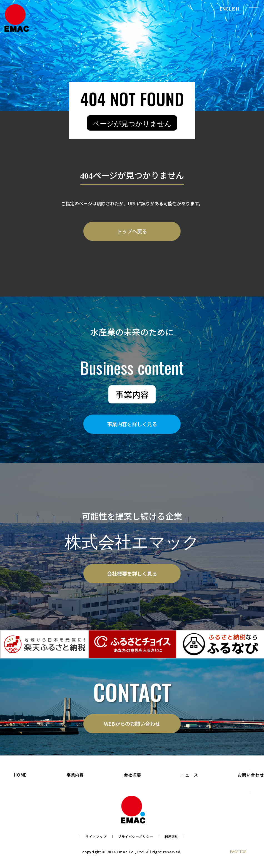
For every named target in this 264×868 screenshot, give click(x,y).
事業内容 (75, 779)
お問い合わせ (251, 779)
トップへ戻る (132, 232)
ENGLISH (229, 9)
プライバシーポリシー (136, 840)
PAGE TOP (238, 855)
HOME (20, 779)
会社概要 (132, 779)
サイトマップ (96, 840)
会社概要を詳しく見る (132, 576)
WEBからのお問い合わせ (132, 726)
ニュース (189, 779)
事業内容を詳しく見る (132, 426)
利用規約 (172, 840)
